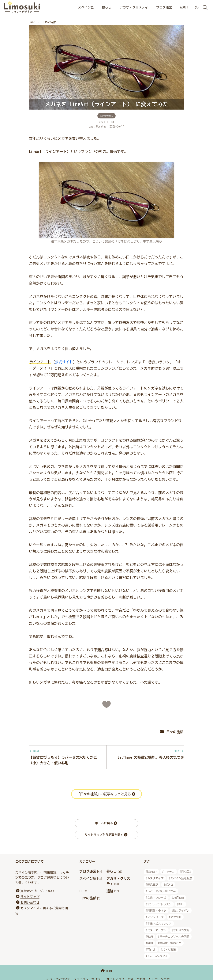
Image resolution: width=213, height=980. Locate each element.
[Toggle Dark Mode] (197, 7)
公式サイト (64, 362)
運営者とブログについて (38, 891)
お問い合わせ (30, 902)
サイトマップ (30, 897)
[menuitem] (86, 7)
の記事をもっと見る (106, 794)
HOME (106, 971)
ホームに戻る (106, 823)
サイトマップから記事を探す (106, 835)
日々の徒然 (106, 116)
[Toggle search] (205, 7)
